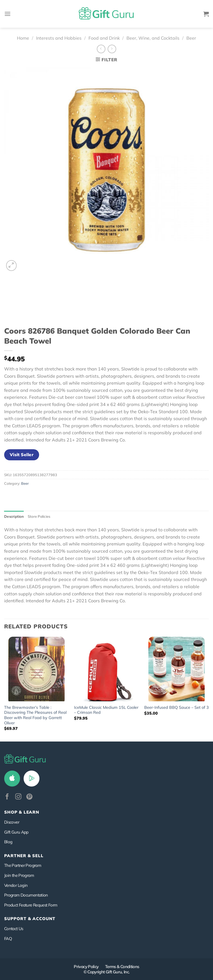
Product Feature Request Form (31, 905)
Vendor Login (16, 885)
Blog (8, 842)
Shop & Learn (22, 812)
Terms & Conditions (122, 967)
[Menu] (7, 14)
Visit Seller (22, 455)
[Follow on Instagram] (18, 797)
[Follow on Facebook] (7, 797)
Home (23, 38)
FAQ (8, 939)
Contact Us (14, 929)
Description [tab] (14, 516)
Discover (12, 822)
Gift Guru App (16, 832)
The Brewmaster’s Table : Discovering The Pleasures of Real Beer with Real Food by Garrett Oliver (35, 715)
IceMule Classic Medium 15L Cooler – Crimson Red (106, 710)
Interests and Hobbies (59, 38)
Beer (191, 38)
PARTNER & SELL (24, 856)
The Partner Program (23, 865)
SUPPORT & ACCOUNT (30, 919)
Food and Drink (104, 38)
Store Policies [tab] (39, 516)
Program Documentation (26, 895)
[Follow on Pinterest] (29, 797)
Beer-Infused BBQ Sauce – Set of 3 (177, 707)
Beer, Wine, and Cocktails (153, 38)
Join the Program (19, 875)
